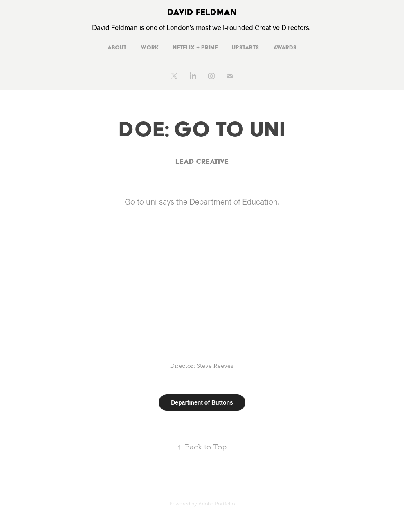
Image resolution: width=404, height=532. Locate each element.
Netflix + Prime (195, 47)
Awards (285, 47)
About (117, 47)
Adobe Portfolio (217, 504)
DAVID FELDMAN (202, 12)
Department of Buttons (202, 402)
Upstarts (245, 47)
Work (150, 47)
